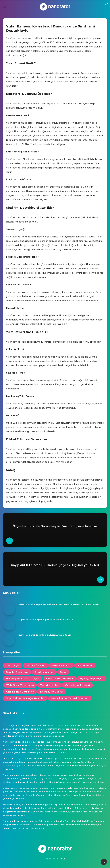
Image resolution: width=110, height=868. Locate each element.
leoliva (62, 859)
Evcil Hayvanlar (44, 672)
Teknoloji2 (13, 665)
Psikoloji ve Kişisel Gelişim (23, 679)
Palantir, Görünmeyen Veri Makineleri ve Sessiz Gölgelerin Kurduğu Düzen (59, 604)
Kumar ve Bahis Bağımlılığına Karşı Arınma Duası (45, 635)
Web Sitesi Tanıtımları (20, 685)
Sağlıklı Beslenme (17, 672)
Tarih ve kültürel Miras (60, 679)
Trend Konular (49, 685)
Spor (63, 672)
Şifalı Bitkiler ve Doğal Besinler (25, 698)
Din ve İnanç (85, 665)
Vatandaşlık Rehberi (77, 685)
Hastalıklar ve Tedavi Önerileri (70, 698)
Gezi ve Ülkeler (35, 665)
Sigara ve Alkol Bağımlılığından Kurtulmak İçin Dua (46, 620)
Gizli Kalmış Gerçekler (20, 692)
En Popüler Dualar (51, 692)
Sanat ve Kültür (61, 665)
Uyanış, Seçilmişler (92, 679)
